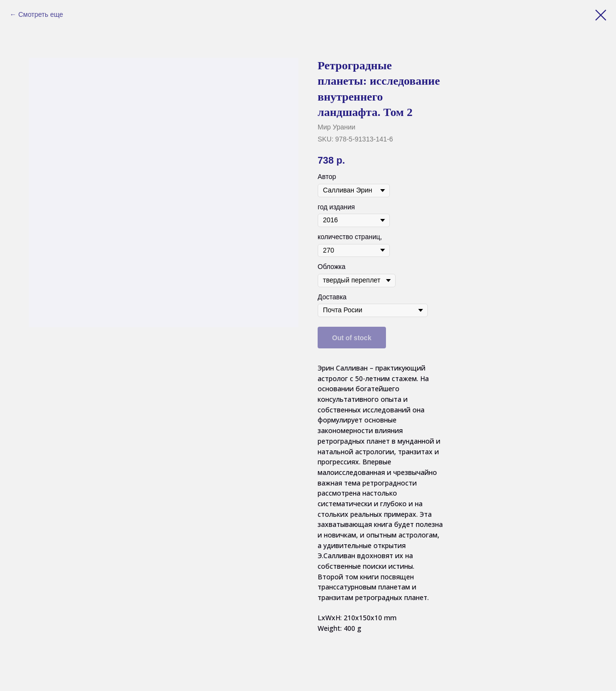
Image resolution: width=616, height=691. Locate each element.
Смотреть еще (41, 14)
